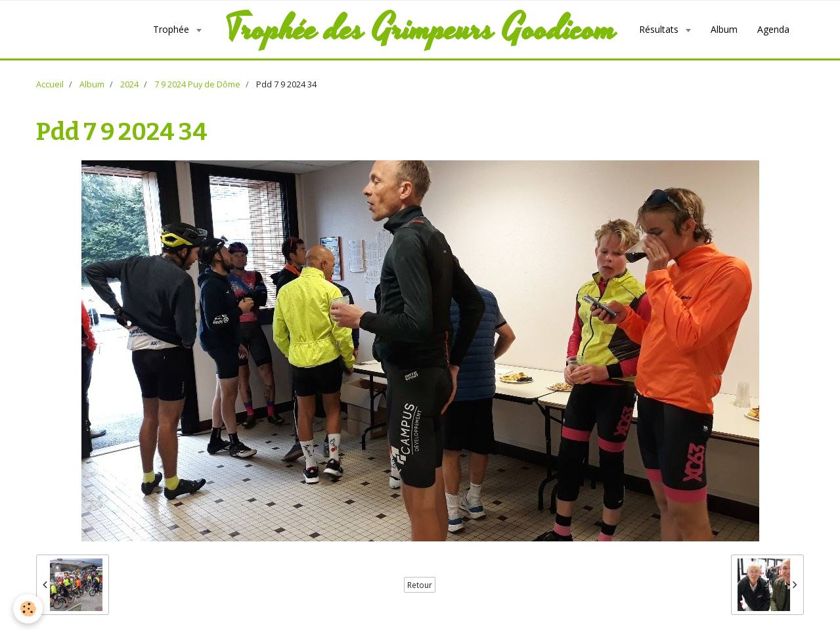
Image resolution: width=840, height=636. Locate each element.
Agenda (773, 29)
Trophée (172, 29)
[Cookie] (28, 609)
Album (724, 29)
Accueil (50, 84)
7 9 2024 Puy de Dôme (197, 84)
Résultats (660, 29)
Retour (420, 585)
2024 (129, 84)
